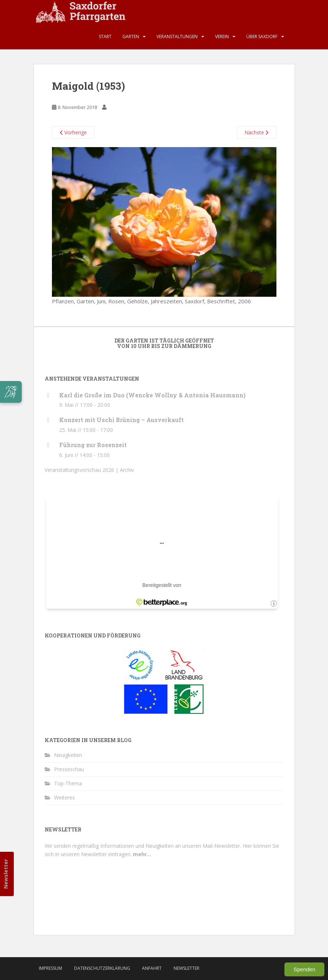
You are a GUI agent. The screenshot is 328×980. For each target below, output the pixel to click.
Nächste (257, 132)
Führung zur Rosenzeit (93, 445)
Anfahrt (152, 968)
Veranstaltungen (177, 37)
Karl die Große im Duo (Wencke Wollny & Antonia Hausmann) (152, 395)
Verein (222, 37)
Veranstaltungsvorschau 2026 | (82, 470)
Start (105, 37)
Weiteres (64, 797)
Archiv (127, 470)
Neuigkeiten (68, 755)
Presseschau (69, 769)
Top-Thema (68, 783)
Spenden (304, 969)
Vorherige (73, 132)
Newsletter (6, 874)
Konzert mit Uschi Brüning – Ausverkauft (122, 420)
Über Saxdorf (262, 37)
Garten (131, 37)
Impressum (50, 968)
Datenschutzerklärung (102, 968)
